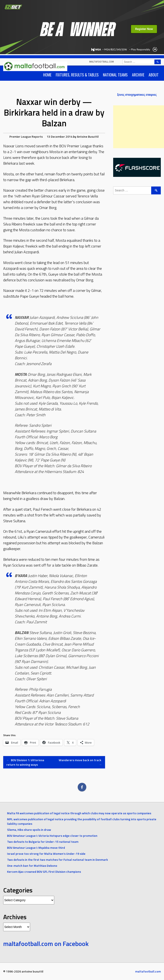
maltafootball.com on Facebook (46, 944)
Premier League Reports (26, 136)
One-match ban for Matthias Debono (32, 866)
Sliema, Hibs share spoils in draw (29, 830)
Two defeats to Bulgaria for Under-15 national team (43, 842)
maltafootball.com (102, 62)
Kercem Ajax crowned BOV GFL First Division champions (44, 872)
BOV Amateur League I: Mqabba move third (36, 848)
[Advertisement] (139, 127)
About (154, 75)
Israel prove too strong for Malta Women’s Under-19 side (46, 854)
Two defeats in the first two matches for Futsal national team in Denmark (57, 860)
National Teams (115, 75)
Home (47, 75)
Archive (138, 75)
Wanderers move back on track (80, 762)
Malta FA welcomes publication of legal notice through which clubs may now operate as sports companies (79, 813)
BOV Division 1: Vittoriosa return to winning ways (25, 762)
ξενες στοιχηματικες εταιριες (137, 95)
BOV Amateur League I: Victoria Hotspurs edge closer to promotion (52, 836)
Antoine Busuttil (88, 136)
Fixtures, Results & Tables (77, 75)
